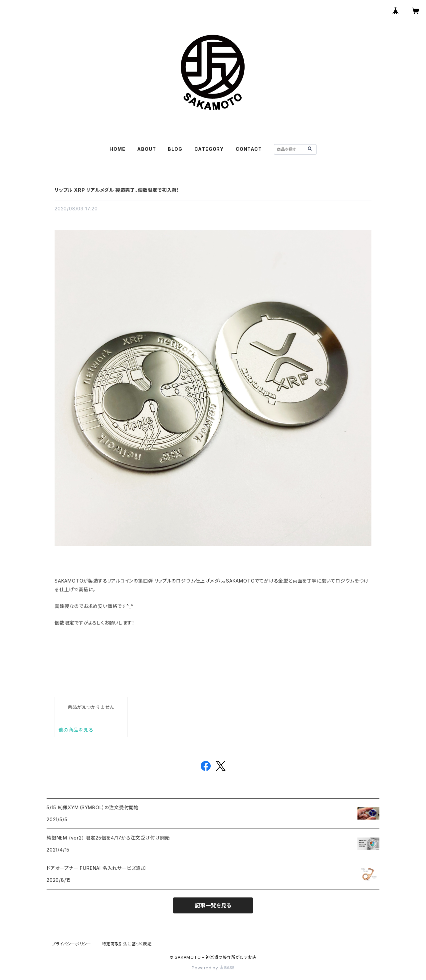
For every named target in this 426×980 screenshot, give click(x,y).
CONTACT (249, 149)
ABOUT (146, 149)
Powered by (213, 968)
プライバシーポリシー (72, 944)
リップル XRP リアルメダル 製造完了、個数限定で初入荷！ (117, 190)
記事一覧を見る (213, 905)
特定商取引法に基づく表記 (127, 944)
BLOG (175, 149)
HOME (117, 149)
